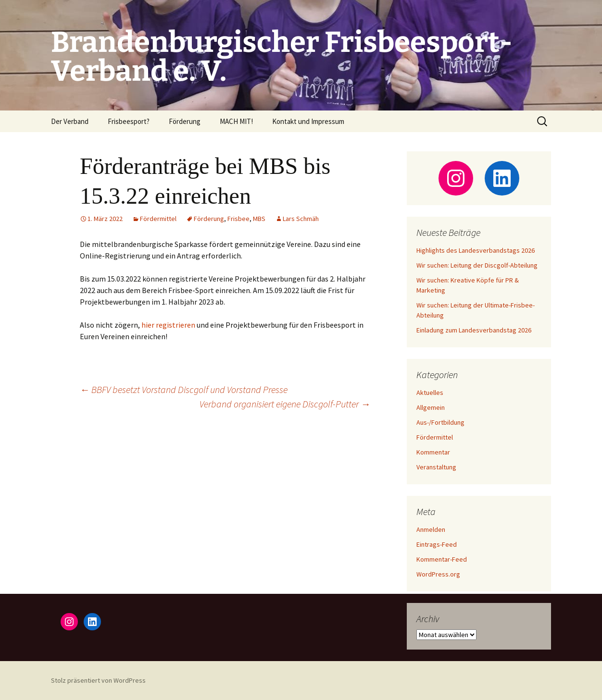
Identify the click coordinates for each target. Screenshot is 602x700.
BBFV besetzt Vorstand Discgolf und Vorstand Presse (184, 389)
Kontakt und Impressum (308, 121)
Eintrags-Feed (437, 544)
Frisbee (238, 219)
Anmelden (431, 529)
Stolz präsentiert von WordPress (98, 680)
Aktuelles (430, 393)
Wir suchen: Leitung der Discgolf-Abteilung (477, 265)
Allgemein (431, 407)
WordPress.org (438, 574)
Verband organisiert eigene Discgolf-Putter (285, 404)
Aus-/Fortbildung (440, 422)
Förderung (185, 121)
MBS (259, 219)
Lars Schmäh (301, 219)
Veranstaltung (436, 467)
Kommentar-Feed (442, 559)
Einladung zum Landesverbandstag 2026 (474, 330)
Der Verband (70, 121)
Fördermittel (158, 219)
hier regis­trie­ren (168, 325)
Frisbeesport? (129, 121)
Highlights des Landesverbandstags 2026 (476, 250)
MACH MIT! (236, 121)
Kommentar (433, 452)
